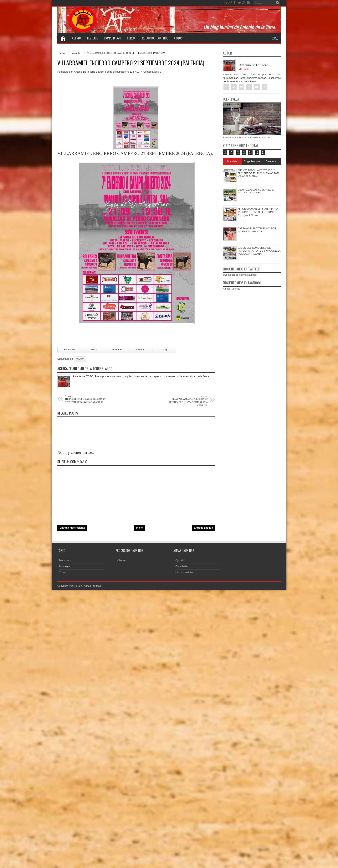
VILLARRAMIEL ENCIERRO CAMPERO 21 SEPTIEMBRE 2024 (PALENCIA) (131, 63)
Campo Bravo (113, 38)
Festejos (93, 38)
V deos (178, 38)
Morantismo (66, 561)
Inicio (62, 53)
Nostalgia (64, 567)
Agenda (77, 38)
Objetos (122, 561)
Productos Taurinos (154, 38)
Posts (244, 69)
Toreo (131, 38)
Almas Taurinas (231, 289)
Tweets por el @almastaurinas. (240, 275)
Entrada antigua (203, 529)
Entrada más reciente (72, 529)
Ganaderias (182, 567)
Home (63, 38)
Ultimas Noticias (184, 574)
